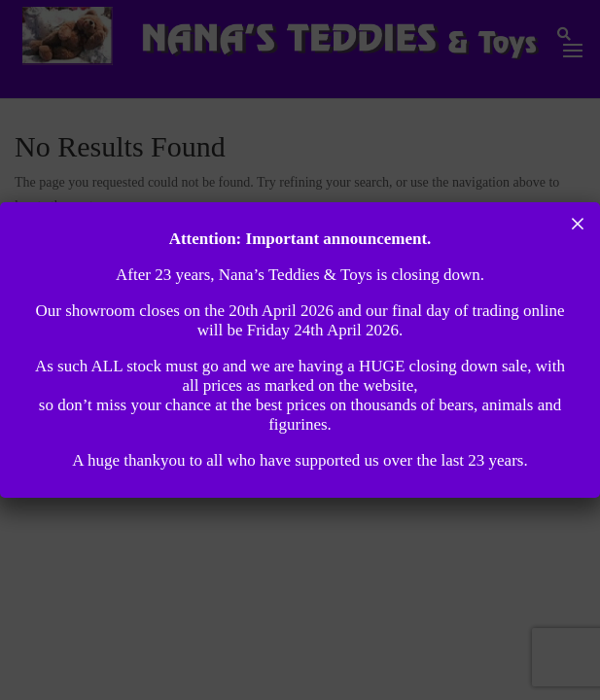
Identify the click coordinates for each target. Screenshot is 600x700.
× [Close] (578, 224)
